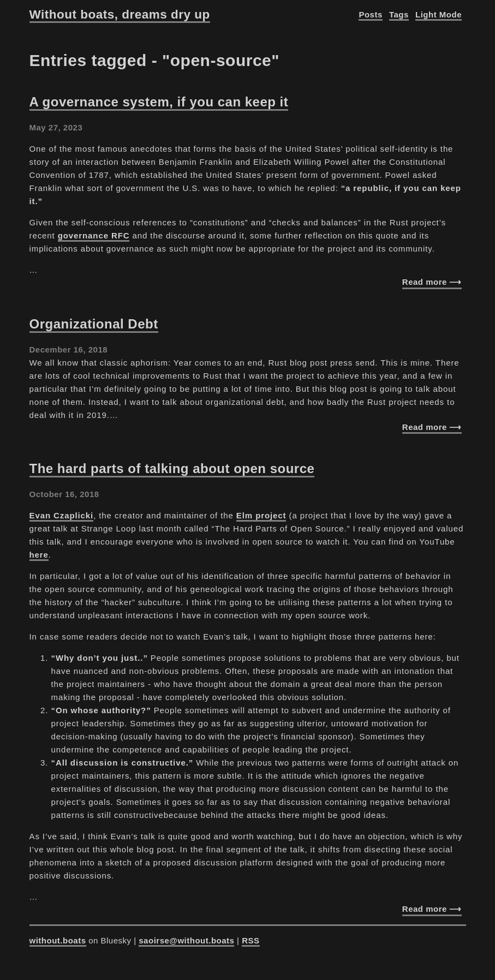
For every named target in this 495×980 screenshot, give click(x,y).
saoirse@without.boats (186, 940)
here (39, 555)
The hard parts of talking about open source (172, 468)
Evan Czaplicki (62, 515)
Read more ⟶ (432, 282)
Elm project (261, 515)
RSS (251, 940)
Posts (370, 14)
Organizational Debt (94, 324)
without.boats (58, 940)
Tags (399, 14)
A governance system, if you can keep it (159, 102)
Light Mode (439, 14)
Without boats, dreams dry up (120, 14)
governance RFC (94, 235)
